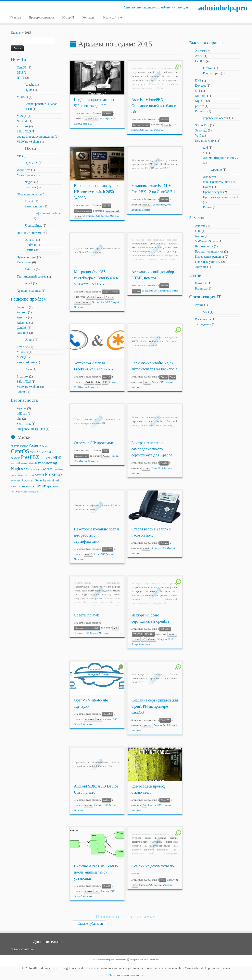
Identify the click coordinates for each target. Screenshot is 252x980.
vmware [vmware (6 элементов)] (39, 486)
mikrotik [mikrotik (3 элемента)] (33, 463)
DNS (20, 73)
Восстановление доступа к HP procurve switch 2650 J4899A (96, 192)
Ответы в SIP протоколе (94, 443)
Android (22, 312)
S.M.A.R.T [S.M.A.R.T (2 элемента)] (30, 481)
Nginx (29, 90)
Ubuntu (29, 340)
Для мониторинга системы (221, 158)
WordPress (24, 170)
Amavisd (22, 307)
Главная (16, 17)
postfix (199, 106)
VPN (20, 156)
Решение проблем (29, 299)
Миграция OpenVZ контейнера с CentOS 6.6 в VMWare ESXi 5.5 (96, 278)
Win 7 (28, 283)
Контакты (89, 17)
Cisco (28, 369)
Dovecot (30, 240)
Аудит (199, 305)
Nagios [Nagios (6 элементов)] (17, 469)
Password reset (26, 362)
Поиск (207, 187)
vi (204, 153)
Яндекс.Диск (33, 225)
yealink (146, 548)
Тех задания (203, 324)
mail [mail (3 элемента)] (17, 463)
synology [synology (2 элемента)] (15, 486)
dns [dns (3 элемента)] (51, 452)
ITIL (163, 880)
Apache (29, 85)
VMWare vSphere (28, 142)
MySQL (22, 116)
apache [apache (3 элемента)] (24, 446)
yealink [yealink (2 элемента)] (24, 492)
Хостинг (201, 267)
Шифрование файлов (47, 213)
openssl (146, 468)
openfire (172, 634)
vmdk (78, 302)
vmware (86, 302)
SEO (206, 312)
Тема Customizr (151, 960)
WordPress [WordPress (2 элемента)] (15, 492)
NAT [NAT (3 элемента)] (26, 469)
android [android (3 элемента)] (15, 446)
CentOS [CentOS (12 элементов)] (20, 451)
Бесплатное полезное (209, 251)
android (89, 805)
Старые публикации (89, 924)
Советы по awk (86, 615)
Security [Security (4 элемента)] (41, 480)
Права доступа (26, 257)
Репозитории (212, 73)
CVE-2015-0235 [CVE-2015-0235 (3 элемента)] (39, 452)
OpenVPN (31, 163)
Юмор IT (68, 17)
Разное (208, 207)
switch (78, 216)
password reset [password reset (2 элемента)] (17, 475)
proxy (147, 382)
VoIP (105, 382)
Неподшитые (81, 456)
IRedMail (31, 245)
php (19, 419)
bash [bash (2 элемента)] (47, 446)
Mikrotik (22, 97)
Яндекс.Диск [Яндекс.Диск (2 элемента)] (33, 492)
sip (96, 119)
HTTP (21, 78)
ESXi (28, 149)
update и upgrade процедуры (35, 136)
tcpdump (216, 170)
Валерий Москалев (83, 124)
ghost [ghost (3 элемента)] (49, 458)
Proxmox (23, 126)
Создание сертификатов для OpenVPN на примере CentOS (155, 706)
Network (22, 121)
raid (205, 148)
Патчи (195, 275)
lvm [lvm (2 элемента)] (13, 464)
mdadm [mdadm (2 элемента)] (24, 464)
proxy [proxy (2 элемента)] (13, 481)
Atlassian (23, 323)
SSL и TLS (24, 131)
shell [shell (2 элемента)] (49, 481)
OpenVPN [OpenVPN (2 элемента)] (58, 469)
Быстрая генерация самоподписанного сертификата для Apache (152, 449)
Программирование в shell (87, 628)
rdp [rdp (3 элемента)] (22, 480)
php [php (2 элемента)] (26, 475)
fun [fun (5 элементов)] (43, 458)
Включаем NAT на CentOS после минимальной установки (96, 872)
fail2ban (22, 413)
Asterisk (30, 269)
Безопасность (34, 206)
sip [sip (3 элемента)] (54, 480)
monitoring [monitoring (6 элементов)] (48, 463)
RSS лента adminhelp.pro (22, 949)
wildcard (151, 639)
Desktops (23, 333)
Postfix (29, 250)
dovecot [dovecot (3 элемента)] (15, 458)
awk (115, 628)
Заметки (107, 113)
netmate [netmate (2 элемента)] (33, 469)
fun (144, 805)
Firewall (208, 68)
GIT (198, 91)
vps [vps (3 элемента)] (49, 486)
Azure (199, 56)
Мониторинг (25, 175)
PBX (98, 382)
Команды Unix (205, 141)
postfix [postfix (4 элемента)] (39, 475)
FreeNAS (23, 347)
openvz (100, 297)
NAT (97, 891)
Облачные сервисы (29, 194)
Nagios (29, 182)
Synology (201, 130)
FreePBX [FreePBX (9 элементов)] (30, 457)
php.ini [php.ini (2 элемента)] (31, 475)
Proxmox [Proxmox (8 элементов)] (54, 474)
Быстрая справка (141, 125)
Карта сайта (113, 17)
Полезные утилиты (208, 262)
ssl (143, 639)
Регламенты (203, 319)
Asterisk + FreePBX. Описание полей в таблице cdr (154, 106)
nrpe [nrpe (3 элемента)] (40, 469)
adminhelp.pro (223, 8)
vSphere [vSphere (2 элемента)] (55, 486)
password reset (113, 211)
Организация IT (205, 297)
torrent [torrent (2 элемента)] (22, 486)
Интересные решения (209, 257)
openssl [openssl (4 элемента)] (48, 469)
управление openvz (216, 118)
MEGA (29, 201)
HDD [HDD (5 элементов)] (57, 458)
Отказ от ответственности (126, 975)
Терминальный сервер (32, 276)
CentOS (22, 67)
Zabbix (21, 392)
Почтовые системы (29, 233)
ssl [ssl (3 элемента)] (58, 480)
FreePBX (168, 125)
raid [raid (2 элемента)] (18, 481)
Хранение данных (29, 291)
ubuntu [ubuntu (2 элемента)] (29, 486)
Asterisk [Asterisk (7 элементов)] (36, 445)
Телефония (24, 262)
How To (18, 59)
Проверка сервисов (42, 17)
